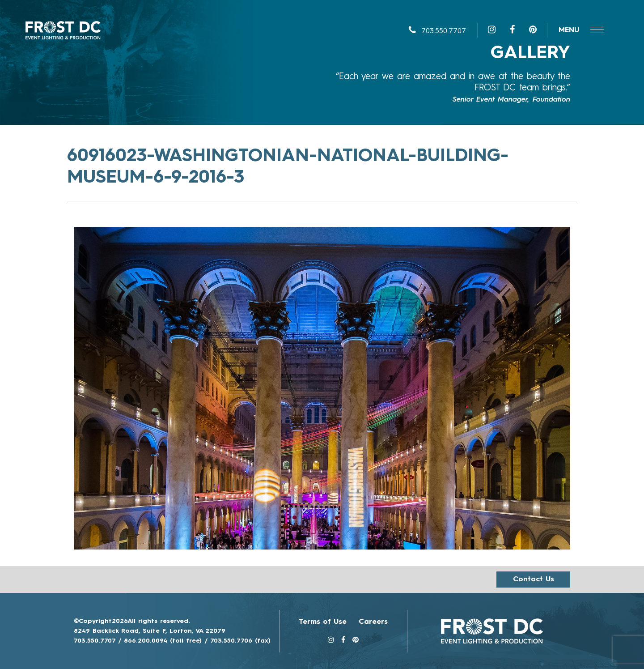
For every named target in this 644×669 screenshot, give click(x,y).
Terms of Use (323, 622)
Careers (373, 622)
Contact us (534, 580)
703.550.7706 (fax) (240, 641)
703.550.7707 (437, 31)
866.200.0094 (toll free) (163, 641)
